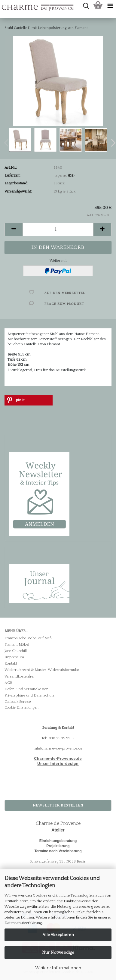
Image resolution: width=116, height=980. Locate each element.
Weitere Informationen (58, 968)
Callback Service (18, 702)
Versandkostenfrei (19, 676)
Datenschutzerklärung (23, 923)
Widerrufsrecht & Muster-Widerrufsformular (42, 670)
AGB (8, 683)
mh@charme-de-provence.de (58, 748)
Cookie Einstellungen (21, 708)
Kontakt (11, 664)
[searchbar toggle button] (86, 6)
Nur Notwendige (58, 953)
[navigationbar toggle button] (110, 6)
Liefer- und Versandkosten (26, 689)
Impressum (14, 657)
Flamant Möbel (17, 645)
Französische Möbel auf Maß (28, 638)
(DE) (71, 176)
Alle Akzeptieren (58, 935)
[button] (14, 229)
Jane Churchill (16, 651)
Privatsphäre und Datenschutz (29, 695)
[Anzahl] (58, 229)
